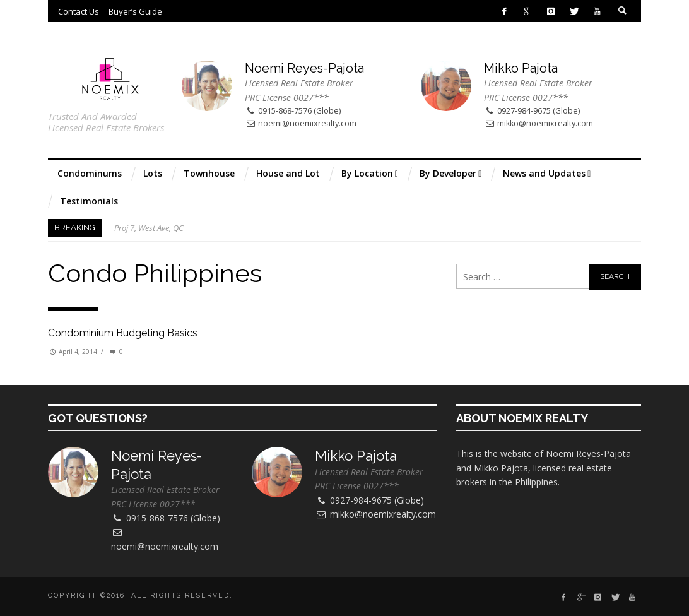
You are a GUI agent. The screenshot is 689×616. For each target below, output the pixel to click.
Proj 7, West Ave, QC (149, 228)
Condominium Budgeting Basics (123, 333)
